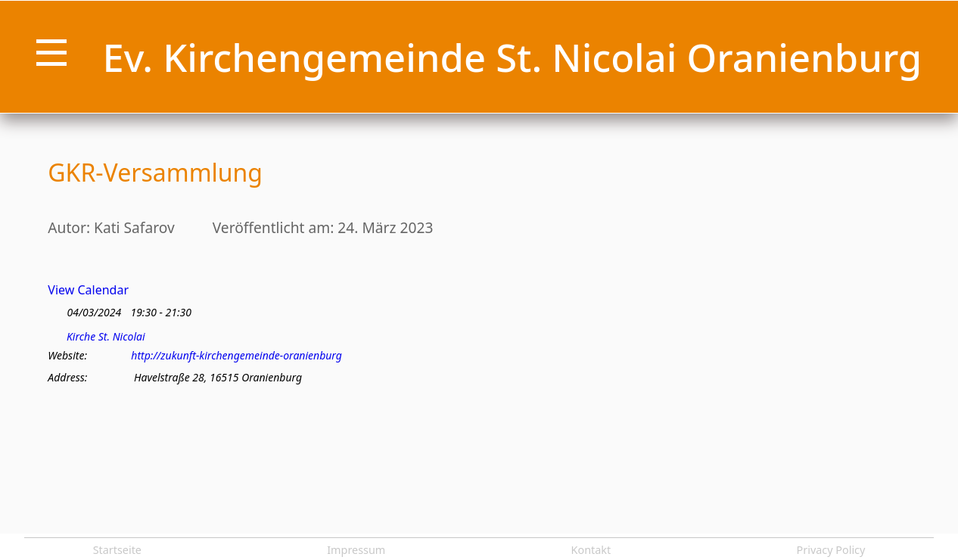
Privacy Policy (831, 550)
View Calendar (88, 290)
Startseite (117, 550)
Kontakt (591, 550)
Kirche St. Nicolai (106, 337)
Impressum (356, 550)
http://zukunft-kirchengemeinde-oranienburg (236, 356)
